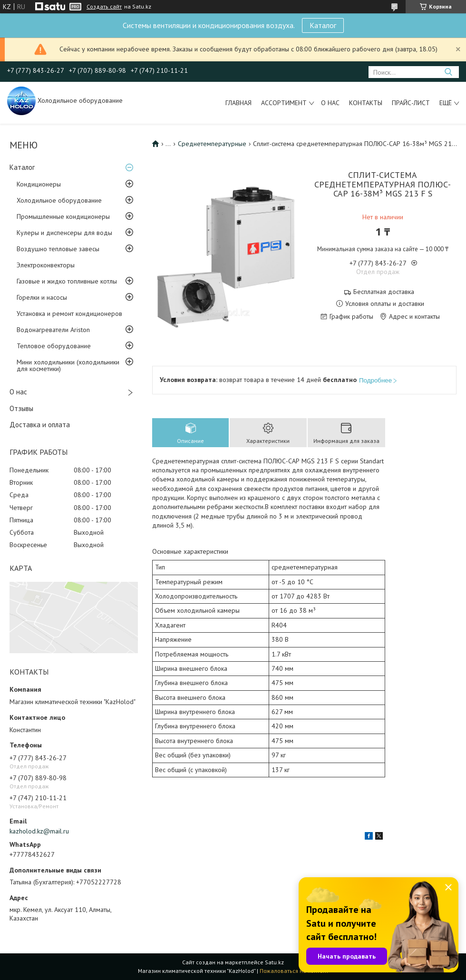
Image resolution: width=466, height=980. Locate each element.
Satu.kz (274, 962)
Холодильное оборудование (59, 200)
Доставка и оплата (40, 425)
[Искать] (448, 72)
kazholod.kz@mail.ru (39, 831)
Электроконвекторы (46, 265)
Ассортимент (284, 103)
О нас (330, 103)
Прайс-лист (411, 103)
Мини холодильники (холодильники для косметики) (68, 365)
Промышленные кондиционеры (63, 216)
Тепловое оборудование (54, 346)
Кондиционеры (39, 184)
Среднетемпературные (212, 144)
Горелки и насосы (42, 297)
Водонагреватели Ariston (53, 330)
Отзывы (21, 408)
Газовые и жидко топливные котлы (67, 281)
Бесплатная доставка (384, 292)
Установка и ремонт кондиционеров (69, 314)
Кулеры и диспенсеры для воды (64, 233)
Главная (238, 103)
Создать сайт (104, 7)
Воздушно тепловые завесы (58, 249)
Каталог (323, 25)
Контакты (366, 103)
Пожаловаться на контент (294, 971)
